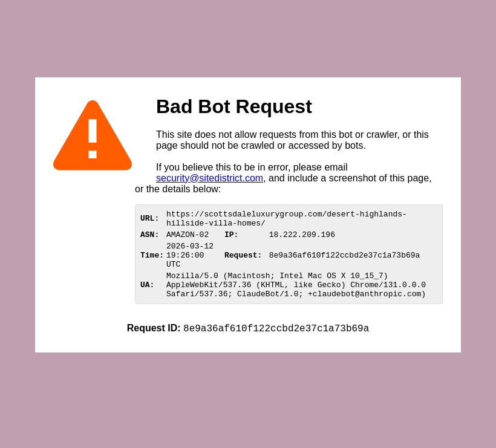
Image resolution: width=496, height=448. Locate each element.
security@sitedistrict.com (210, 178)
